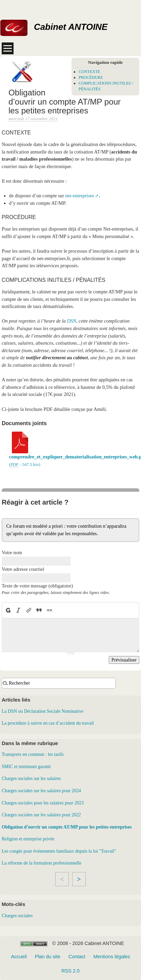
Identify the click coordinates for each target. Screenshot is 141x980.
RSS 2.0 (70, 971)
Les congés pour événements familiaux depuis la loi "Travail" (59, 851)
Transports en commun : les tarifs (33, 754)
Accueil (19, 957)
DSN (72, 321)
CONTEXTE (89, 72)
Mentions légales (112, 957)
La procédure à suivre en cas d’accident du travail (48, 723)
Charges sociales (17, 916)
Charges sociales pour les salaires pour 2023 (43, 803)
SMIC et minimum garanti (26, 767)
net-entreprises (79, 196)
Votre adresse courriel (23, 569)
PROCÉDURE (91, 77)
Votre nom (12, 552)
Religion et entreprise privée (28, 839)
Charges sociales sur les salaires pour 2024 (41, 791)
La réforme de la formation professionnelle (42, 863)
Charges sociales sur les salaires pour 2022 (41, 815)
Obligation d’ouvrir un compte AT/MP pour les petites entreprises (67, 827)
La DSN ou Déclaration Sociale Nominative (43, 711)
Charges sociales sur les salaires (31, 778)
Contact (77, 957)
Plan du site (48, 957)
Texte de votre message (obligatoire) (37, 586)
